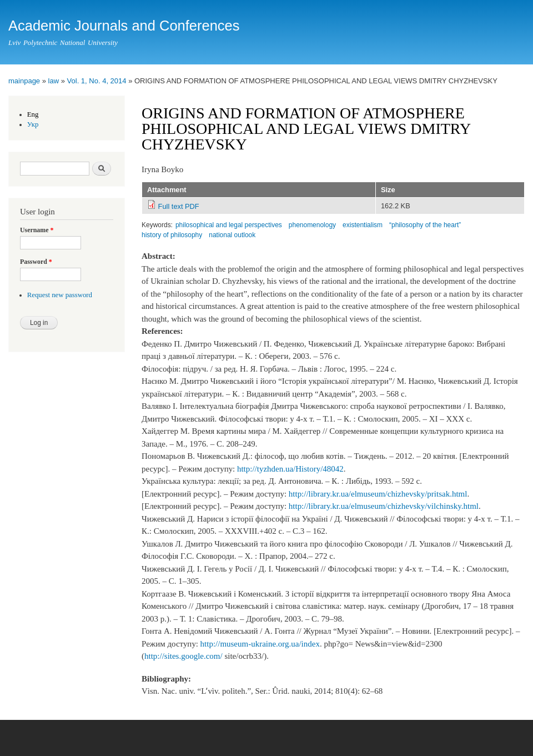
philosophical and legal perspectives (229, 225)
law (54, 81)
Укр (33, 124)
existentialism (363, 225)
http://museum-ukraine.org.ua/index (260, 644)
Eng (33, 114)
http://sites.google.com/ (183, 656)
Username (37, 230)
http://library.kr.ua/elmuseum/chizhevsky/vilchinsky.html (384, 506)
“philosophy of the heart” (425, 225)
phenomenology (312, 225)
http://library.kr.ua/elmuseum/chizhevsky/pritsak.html (378, 494)
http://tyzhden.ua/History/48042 (290, 469)
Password (36, 262)
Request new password (60, 295)
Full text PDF (179, 206)
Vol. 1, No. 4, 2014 (97, 81)
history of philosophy (172, 235)
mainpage (24, 81)
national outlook (232, 235)
